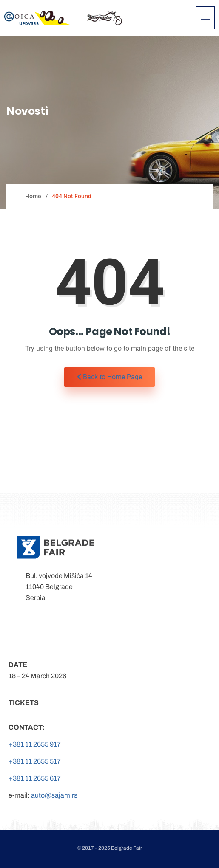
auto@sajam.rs (54, 795)
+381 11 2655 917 (35, 744)
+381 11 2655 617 (35, 778)
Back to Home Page (109, 377)
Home (33, 196)
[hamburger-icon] (205, 18)
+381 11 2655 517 (35, 761)
